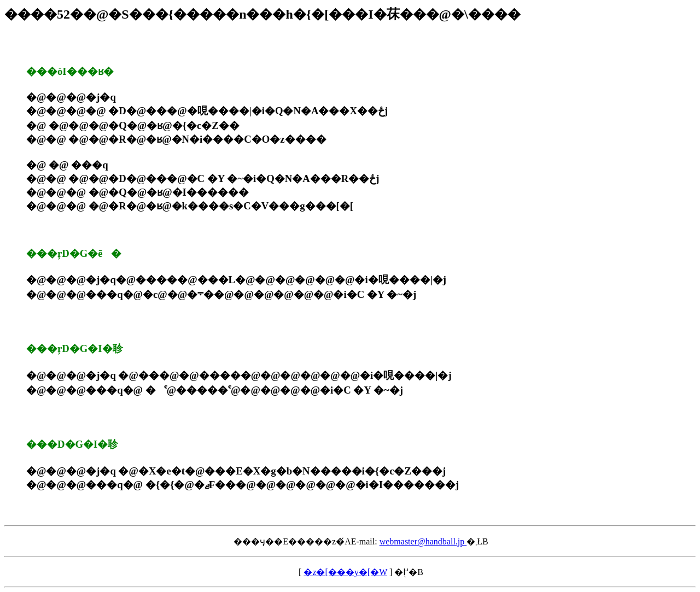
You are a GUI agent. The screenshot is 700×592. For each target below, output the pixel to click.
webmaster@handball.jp (423, 541)
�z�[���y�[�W (345, 572)
